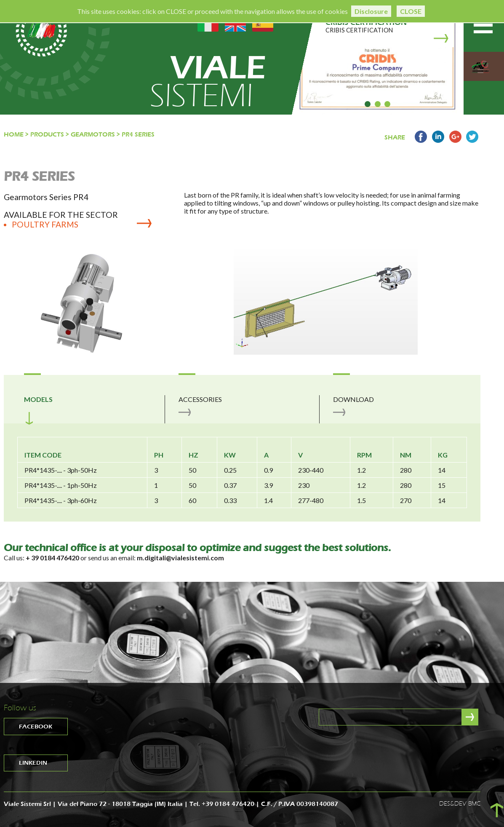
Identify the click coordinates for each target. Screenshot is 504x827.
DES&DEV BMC (460, 804)
